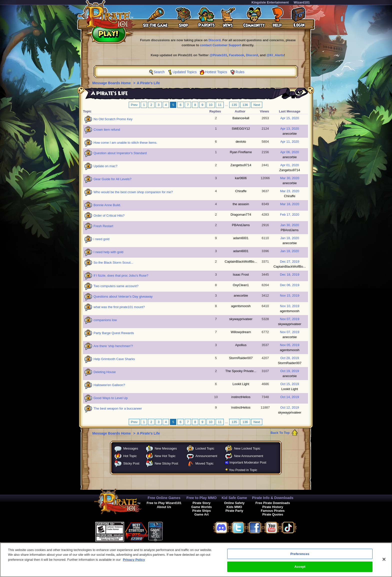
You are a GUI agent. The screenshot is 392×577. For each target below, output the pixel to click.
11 (220, 105)
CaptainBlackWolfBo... (241, 262)
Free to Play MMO (202, 498)
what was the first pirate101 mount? (119, 307)
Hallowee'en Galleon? (109, 385)
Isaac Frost (241, 275)
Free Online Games (164, 498)
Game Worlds (201, 507)
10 (210, 105)
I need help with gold (108, 252)
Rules (240, 72)
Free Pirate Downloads (273, 503)
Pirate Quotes (273, 514)
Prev (134, 105)
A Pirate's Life (148, 83)
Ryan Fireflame (241, 152)
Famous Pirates (273, 511)
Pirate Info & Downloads (273, 498)
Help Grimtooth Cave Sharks (114, 359)
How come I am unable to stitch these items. (125, 143)
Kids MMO (234, 507)
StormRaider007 (241, 358)
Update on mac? (105, 166)
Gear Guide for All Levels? (112, 179)
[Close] (384, 563)
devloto (241, 142)
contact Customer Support (220, 45)
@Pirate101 (218, 55)
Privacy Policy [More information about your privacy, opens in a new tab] (134, 563)
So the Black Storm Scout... (113, 263)
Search (159, 72)
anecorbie (290, 134)
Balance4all (241, 118)
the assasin (241, 204)
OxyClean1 (241, 285)
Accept (300, 571)
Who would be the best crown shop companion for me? (133, 192)
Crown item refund (107, 130)
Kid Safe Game (234, 498)
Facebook (237, 55)
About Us (164, 507)
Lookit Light (241, 384)
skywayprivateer (241, 319)
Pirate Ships (201, 511)
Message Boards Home (112, 83)
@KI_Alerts (275, 55)
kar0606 (241, 178)
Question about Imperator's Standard (120, 153)
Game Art (202, 514)
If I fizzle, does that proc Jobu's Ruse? (121, 276)
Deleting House (105, 372)
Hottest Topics (216, 72)
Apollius (241, 345)
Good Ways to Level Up (111, 398)
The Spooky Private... (241, 371)
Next (257, 105)
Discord (214, 40)
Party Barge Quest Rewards (114, 333)
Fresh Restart (103, 226)
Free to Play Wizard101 (164, 503)
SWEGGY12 (241, 129)
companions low (105, 320)
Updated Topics (184, 72)
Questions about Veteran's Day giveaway (123, 296)
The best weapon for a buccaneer (118, 408)
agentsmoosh (241, 306)
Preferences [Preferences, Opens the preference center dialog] (300, 558)
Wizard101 (302, 2)
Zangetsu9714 (241, 165)
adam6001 (241, 238)
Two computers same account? (116, 286)
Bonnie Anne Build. (107, 205)
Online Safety (234, 503)
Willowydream (241, 332)
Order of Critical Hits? (109, 216)
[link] (175, 531)
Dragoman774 (241, 215)
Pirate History (273, 507)
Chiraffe (241, 191)
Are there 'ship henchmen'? (113, 346)
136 (245, 105)
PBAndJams (241, 225)
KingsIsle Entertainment (270, 2)
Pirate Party (234, 511)
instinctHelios (241, 397)
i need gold (101, 239)
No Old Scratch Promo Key (113, 119)
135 (234, 105)
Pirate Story (201, 503)
